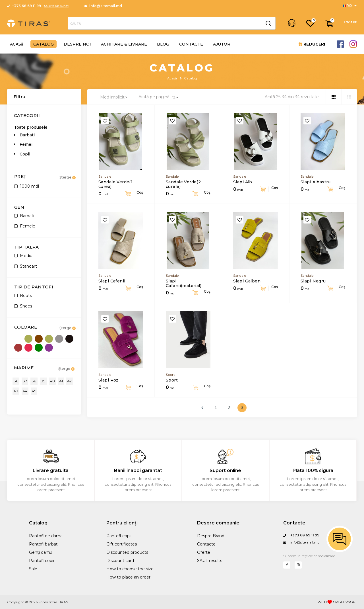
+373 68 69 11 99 (24, 6)
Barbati (27, 135)
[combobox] (114, 97)
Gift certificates (122, 544)
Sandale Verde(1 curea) (115, 184)
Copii (25, 154)
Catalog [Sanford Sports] (38, 523)
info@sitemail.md (103, 6)
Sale (33, 569)
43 (16, 391)
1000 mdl (27, 186)
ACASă (17, 44)
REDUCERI (312, 44)
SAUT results (210, 561)
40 (52, 381)
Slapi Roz (108, 380)
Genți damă (41, 552)
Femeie (25, 226)
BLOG (163, 44)
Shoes (23, 306)
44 (25, 391)
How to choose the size (130, 569)
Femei (26, 144)
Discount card (120, 561)
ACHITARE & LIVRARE (124, 44)
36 (16, 381)
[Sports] (350, 6)
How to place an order (128, 577)
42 (70, 381)
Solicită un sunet (56, 6)
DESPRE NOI (77, 44)
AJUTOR (222, 44)
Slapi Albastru (316, 182)
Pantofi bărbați (44, 544)
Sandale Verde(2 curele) (183, 184)
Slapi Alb (243, 182)
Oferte (204, 552)
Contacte (206, 544)
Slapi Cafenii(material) (184, 283)
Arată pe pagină (154, 97)
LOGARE (350, 22)
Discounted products (127, 552)
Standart (26, 266)
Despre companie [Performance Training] (218, 523)
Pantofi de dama (46, 536)
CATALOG (44, 44)
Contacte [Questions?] (294, 523)
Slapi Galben (247, 281)
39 (43, 381)
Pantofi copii (42, 561)
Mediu (23, 256)
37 (25, 381)
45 (34, 391)
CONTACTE (191, 44)
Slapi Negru (313, 281)
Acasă (172, 78)
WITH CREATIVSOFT (337, 602)
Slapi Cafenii (112, 281)
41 (61, 381)
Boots (23, 296)
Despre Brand (211, 536)
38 (34, 381)
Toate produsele (31, 127)
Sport (172, 380)
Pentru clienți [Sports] (122, 523)
